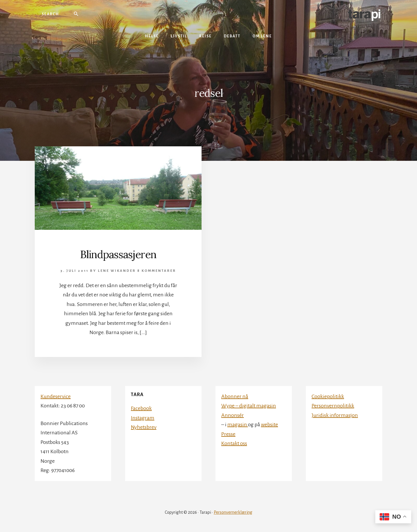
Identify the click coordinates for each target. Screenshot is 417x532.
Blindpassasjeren (118, 254)
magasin (238, 424)
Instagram (143, 418)
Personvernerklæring (233, 512)
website (269, 424)
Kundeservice (56, 396)
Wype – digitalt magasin (249, 406)
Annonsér (233, 415)
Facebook (141, 408)
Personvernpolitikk (333, 406)
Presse (228, 434)
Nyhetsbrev (144, 427)
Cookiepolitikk (328, 396)
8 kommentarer (157, 271)
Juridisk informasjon (335, 415)
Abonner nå (235, 396)
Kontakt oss (234, 443)
